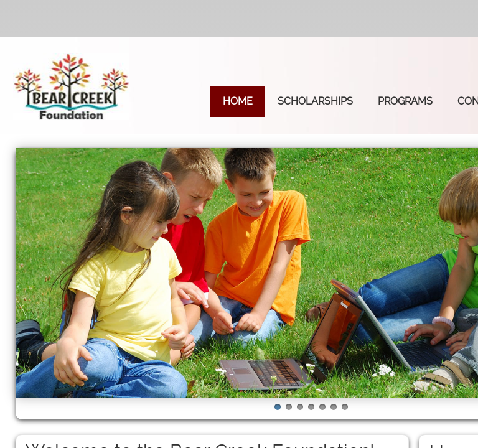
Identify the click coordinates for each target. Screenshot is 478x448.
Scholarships (315, 101)
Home (238, 101)
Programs (405, 101)
